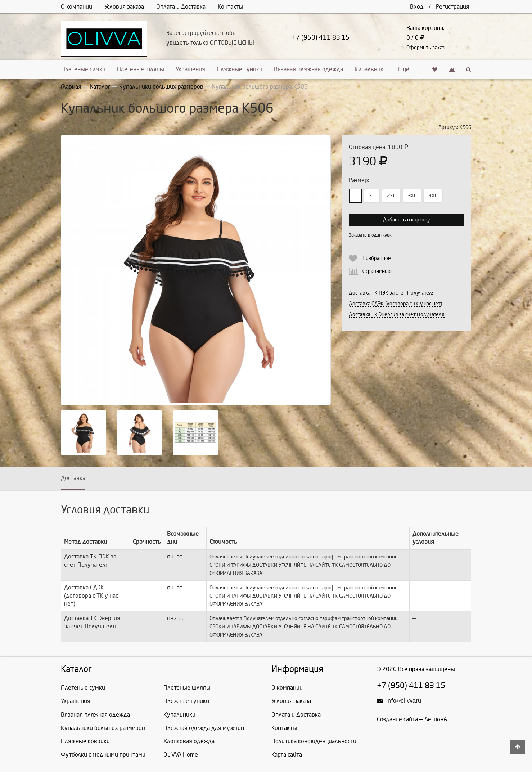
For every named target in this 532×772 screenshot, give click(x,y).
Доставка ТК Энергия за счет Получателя (397, 315)
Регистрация (453, 7)
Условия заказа (124, 7)
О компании (76, 7)
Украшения (190, 69)
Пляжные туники (240, 69)
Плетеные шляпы (141, 69)
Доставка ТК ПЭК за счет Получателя (392, 293)
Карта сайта (287, 755)
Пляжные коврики (85, 741)
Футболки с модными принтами (103, 755)
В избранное (376, 258)
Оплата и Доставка (181, 7)
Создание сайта (397, 719)
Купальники (371, 69)
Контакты (231, 7)
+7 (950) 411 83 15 (321, 38)
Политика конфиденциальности (314, 741)
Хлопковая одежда (189, 741)
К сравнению (377, 271)
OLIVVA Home (181, 755)
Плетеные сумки (83, 69)
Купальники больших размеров (103, 728)
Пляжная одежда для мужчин (204, 728)
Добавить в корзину (406, 220)
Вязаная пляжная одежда (308, 69)
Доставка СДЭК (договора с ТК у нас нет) (395, 304)
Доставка (73, 478)
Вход (417, 7)
